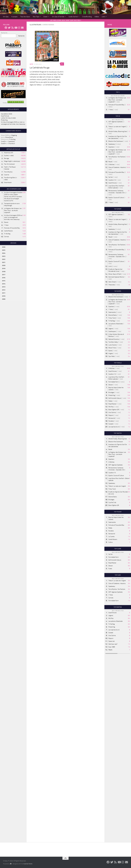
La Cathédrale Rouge (40, 68)
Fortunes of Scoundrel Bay (12, 228)
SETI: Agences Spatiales (116, 122)
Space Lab (112, 641)
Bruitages (111, 392)
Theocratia (112, 285)
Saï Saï (110, 177)
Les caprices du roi (114, 427)
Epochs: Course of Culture (116, 198)
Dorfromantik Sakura (115, 398)
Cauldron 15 (112, 180)
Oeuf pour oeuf (113, 644)
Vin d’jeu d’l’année (58, 17)
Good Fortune (5, 116)
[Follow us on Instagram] (19, 28)
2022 (4, 259)
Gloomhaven (8, 182)
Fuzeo (110, 569)
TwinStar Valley (113, 342)
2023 (4, 256)
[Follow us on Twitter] (9, 28)
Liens (104, 17)
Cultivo (111, 542)
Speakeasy (12, 141)
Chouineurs (12, 144)
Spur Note (111, 356)
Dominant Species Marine (116, 277)
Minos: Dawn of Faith (115, 274)
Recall (110, 162)
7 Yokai (6, 225)
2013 (4, 287)
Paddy (110, 401)
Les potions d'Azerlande (115, 324)
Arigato (111, 353)
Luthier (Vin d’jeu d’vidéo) (8, 118)
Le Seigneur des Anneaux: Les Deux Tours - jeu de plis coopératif (13, 210)
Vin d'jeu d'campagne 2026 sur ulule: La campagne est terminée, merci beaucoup (13, 217)
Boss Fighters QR (114, 410)
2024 (4, 253)
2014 (4, 284)
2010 (4, 296)
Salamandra (112, 312)
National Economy (114, 339)
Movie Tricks (112, 348)
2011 (4, 293)
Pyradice (111, 421)
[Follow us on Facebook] (6, 28)
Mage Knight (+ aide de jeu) (12, 161)
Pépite (110, 650)
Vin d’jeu (6, 17)
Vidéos (97, 17)
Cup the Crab (112, 502)
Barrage (6, 158)
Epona (110, 351)
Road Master (112, 404)
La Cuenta (111, 537)
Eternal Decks (113, 315)
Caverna (7, 175)
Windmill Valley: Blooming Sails (118, 131)
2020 (4, 265)
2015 (4, 281)
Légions (111, 329)
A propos (14, 17)
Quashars (111, 147)
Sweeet (111, 424)
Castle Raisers (8, 231)
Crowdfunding (87, 17)
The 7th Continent (9, 164)
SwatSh (3, 141)
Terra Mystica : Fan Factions (117, 157)
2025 (4, 250)
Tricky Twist (112, 318)
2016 (4, 278)
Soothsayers (112, 331)
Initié (31, 64)
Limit (110, 266)
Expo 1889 (112, 647)
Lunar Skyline (112, 345)
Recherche (4, 33)
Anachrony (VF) (9, 153)
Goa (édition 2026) (7, 114)
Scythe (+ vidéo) (9, 156)
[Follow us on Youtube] (16, 28)
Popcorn (111, 415)
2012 (4, 290)
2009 (4, 299)
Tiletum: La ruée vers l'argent (117, 127)
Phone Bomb (9, 137)
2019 (4, 269)
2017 (4, 275)
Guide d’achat (73, 17)
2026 (4, 247)
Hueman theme (28, 864)
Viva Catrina (112, 412)
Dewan (6, 222)
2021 (4, 262)
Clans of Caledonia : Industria (117, 167)
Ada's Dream (112, 282)
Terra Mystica (8, 172)
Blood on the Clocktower (116, 141)
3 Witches (111, 165)
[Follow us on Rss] (12, 28)
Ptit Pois (111, 407)
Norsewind (112, 418)
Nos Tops (36, 17)
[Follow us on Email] (22, 28)
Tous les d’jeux (25, 17)
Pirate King (4, 120)
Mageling (14, 135)
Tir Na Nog (12, 139)
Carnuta (6, 237)
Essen (46, 17)
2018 (4, 272)
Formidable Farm (114, 382)
